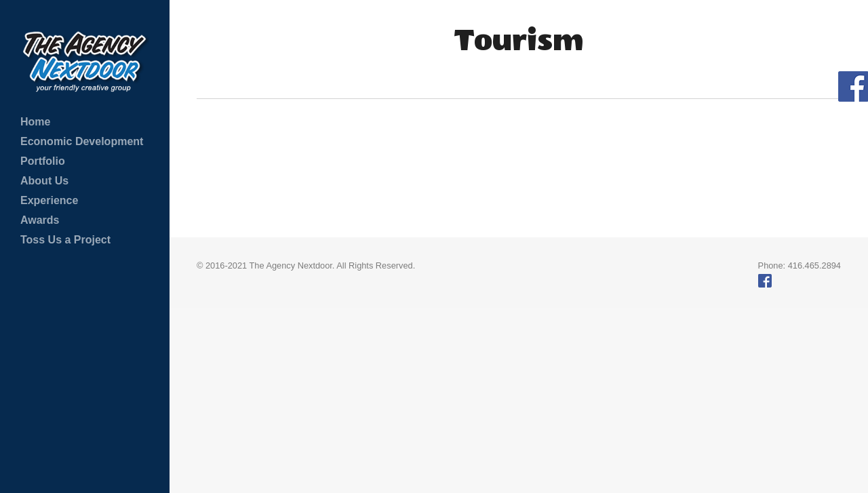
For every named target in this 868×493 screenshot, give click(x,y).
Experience (49, 200)
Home (35, 122)
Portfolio (43, 161)
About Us (44, 181)
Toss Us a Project (65, 240)
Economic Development (82, 141)
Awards (40, 220)
